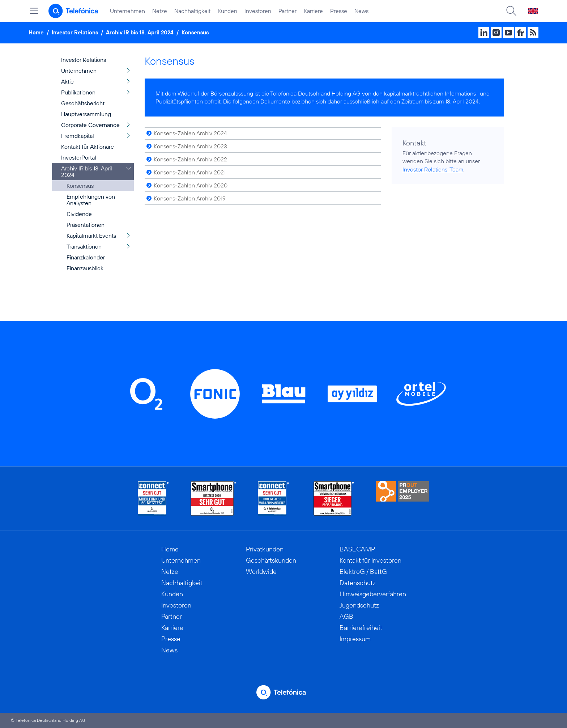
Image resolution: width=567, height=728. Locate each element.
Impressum (355, 639)
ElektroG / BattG (363, 572)
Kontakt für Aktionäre (88, 147)
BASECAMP (357, 549)
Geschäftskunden (271, 560)
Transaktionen (84, 246)
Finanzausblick (85, 268)
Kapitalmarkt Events (91, 236)
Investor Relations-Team (433, 169)
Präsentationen (86, 225)
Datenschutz (358, 583)
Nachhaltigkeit (192, 11)
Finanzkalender (86, 257)
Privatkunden (265, 549)
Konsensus (195, 32)
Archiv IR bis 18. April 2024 (140, 32)
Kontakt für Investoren (370, 560)
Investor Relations (75, 32)
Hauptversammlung (86, 114)
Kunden (227, 11)
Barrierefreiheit (361, 628)
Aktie (67, 81)
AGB (346, 616)
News (361, 11)
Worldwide (261, 572)
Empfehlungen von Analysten (91, 200)
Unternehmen (127, 11)
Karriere (313, 11)
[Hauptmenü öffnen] (34, 11)
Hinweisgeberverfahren (373, 594)
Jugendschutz (359, 605)
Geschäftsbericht (83, 103)
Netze (160, 11)
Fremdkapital (78, 136)
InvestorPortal (79, 157)
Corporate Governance (90, 125)
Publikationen (78, 92)
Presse (339, 11)
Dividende (79, 214)
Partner (287, 11)
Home (36, 32)
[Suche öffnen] (511, 11)
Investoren (258, 11)
